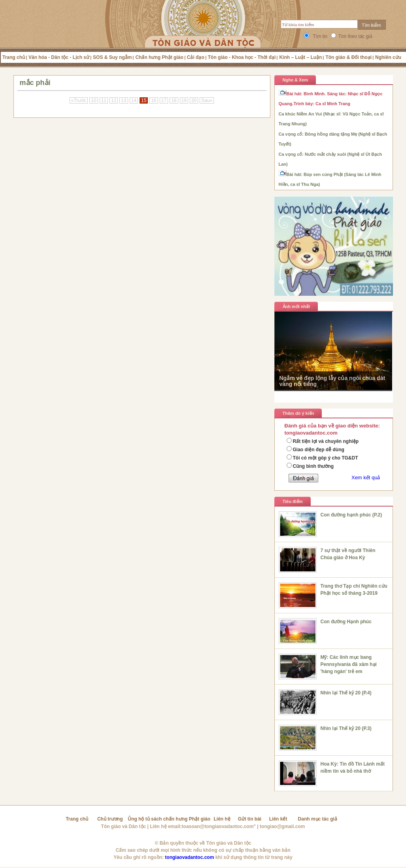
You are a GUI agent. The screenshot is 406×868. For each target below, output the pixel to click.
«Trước (79, 100)
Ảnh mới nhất (296, 306)
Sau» (207, 100)
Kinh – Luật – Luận (300, 57)
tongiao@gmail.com (282, 826)
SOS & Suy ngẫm (112, 57)
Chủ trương (110, 819)
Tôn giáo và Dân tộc (124, 826)
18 (174, 100)
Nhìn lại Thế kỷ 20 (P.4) (346, 693)
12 (114, 100)
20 (194, 100)
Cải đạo (196, 57)
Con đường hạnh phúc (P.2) (351, 515)
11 (104, 100)
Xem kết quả (366, 477)
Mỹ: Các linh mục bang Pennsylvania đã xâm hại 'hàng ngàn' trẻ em (349, 664)
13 (124, 100)
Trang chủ (14, 57)
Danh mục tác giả (318, 819)
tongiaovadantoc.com (189, 857)
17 (164, 100)
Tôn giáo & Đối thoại (348, 57)
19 (184, 100)
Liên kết (278, 819)
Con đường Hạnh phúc (346, 622)
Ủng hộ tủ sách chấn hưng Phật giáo (169, 819)
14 (134, 100)
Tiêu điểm (293, 501)
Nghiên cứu (388, 57)
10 (93, 100)
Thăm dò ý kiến (298, 413)
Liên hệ (222, 819)
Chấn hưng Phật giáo (159, 57)
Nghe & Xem (296, 80)
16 (154, 100)
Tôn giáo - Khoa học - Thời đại (242, 57)
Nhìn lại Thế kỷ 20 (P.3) (346, 728)
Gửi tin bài (250, 819)
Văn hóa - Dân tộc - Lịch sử (59, 57)
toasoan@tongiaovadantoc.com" (219, 826)
